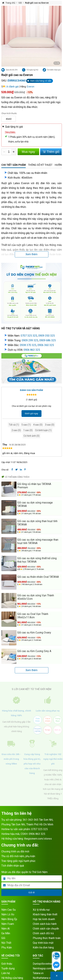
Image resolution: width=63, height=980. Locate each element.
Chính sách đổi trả (43, 933)
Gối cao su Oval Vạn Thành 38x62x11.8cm (33, 616)
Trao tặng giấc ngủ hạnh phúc (18, 861)
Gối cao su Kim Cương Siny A (34, 651)
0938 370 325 (28, 345)
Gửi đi (31, 892)
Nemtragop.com (42, 968)
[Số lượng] (9, 152)
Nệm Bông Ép (9, 919)
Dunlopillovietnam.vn (45, 964)
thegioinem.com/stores (38, 839)
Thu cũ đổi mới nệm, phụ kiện (18, 856)
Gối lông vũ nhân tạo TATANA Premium (34, 486)
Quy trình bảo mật (43, 943)
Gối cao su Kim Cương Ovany (34, 633)
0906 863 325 (32, 350)
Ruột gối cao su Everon (37, 3)
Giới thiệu (7, 964)
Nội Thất (6, 943)
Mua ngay (28, 152)
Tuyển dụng (8, 968)
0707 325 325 (29, 336)
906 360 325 (46, 345)
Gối (20, 3)
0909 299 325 (30, 340)
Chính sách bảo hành (45, 924)
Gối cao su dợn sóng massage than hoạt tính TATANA (38, 541)
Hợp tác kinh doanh (44, 919)
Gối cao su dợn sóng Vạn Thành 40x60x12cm (36, 597)
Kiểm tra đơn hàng (43, 948)
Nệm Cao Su (8, 910)
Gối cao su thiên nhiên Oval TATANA (38, 577)
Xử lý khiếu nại (41, 910)
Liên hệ (6, 973)
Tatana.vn (38, 973)
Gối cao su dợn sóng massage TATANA (35, 504)
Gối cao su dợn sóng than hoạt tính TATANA (37, 523)
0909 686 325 (48, 340)
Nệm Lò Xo (8, 914)
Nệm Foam (8, 924)
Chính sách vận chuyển (46, 929)
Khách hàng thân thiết (45, 914)
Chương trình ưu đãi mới (15, 851)
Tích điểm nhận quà (13, 866)
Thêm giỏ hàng (51, 153)
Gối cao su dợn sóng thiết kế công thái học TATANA (37, 560)
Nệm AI (6, 929)
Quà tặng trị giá (14, 127)
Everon (31, 87)
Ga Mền (6, 933)
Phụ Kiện (7, 948)
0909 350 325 (47, 336)
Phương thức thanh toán (47, 938)
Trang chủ (10, 3)
